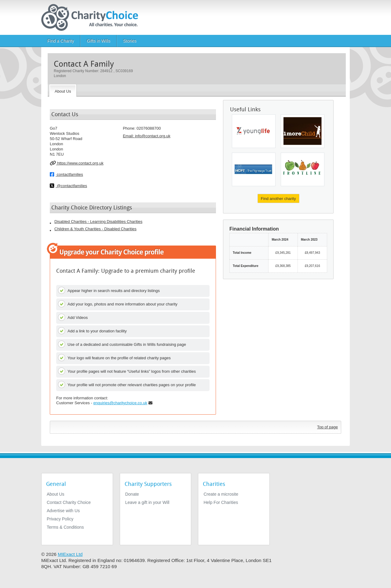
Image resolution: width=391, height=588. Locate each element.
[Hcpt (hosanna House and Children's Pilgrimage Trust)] (254, 169)
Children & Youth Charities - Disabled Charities (95, 229)
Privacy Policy (60, 519)
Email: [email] (147, 136)
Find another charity (278, 199)
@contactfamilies (68, 186)
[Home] (92, 17)
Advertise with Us (63, 511)
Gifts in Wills (99, 41)
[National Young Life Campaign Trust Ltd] (254, 131)
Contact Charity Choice (69, 502)
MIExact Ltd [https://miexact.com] (70, 554)
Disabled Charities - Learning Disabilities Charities (98, 222)
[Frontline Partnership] (303, 169)
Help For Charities (221, 502)
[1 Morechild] (303, 131)
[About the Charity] (63, 91)
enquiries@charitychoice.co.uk (120, 403)
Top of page (327, 427)
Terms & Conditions (65, 527)
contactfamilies (66, 174)
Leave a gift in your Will (147, 502)
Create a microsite (221, 494)
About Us (56, 494)
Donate (132, 494)
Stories (130, 41)
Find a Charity (61, 41)
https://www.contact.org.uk (77, 163)
